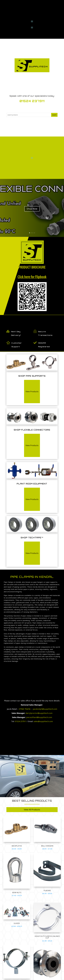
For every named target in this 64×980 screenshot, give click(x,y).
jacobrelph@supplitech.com (45, 709)
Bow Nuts (17, 892)
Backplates (17, 846)
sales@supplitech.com (43, 721)
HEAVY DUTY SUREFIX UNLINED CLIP (47, 937)
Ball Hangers (47, 846)
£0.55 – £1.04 (47, 849)
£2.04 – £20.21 (17, 926)
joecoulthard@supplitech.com (39, 717)
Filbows (47, 890)
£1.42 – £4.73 (17, 895)
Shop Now (32, 209)
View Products (32, 391)
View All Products (32, 810)
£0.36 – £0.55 (17, 849)
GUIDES (17, 923)
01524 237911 (32, 101)
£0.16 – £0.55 (47, 893)
